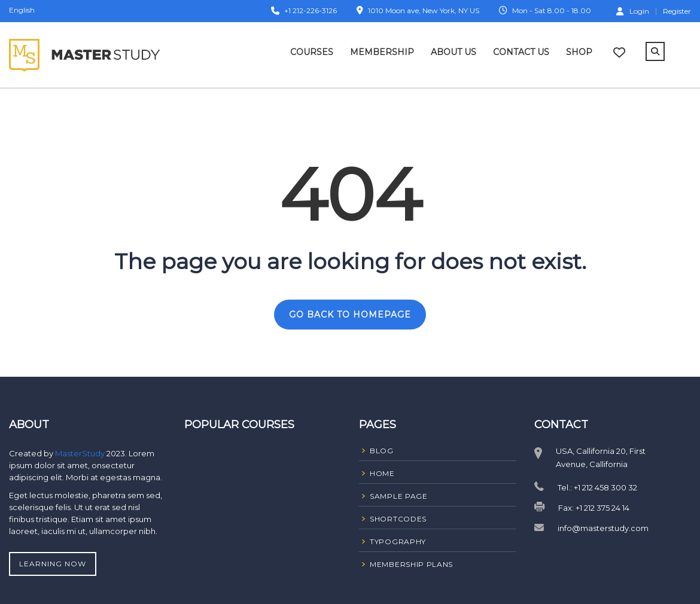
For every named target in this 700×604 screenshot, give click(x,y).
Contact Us (521, 52)
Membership (382, 52)
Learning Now (53, 564)
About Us (454, 52)
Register (677, 11)
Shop (579, 52)
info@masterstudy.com (603, 528)
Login (633, 11)
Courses (312, 52)
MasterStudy (81, 453)
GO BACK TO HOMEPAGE (350, 315)
